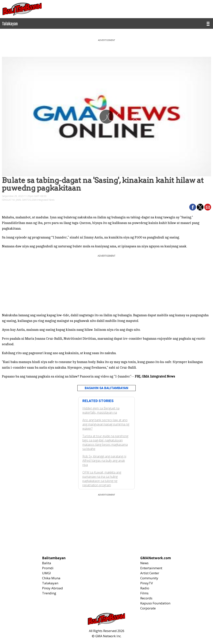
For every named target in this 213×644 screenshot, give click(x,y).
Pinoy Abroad (52, 588)
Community (149, 578)
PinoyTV (147, 583)
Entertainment (151, 568)
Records (146, 598)
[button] (193, 207)
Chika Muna (51, 578)
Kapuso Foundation (155, 603)
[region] (106, 46)
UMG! (46, 573)
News (144, 563)
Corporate (148, 608)
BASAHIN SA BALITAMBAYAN (106, 388)
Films (144, 593)
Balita (47, 563)
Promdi (48, 568)
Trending (49, 593)
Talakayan (50, 583)
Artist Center (150, 573)
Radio (145, 588)
